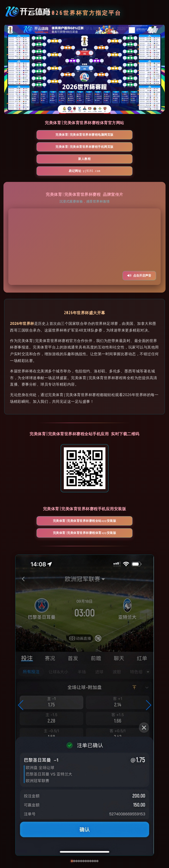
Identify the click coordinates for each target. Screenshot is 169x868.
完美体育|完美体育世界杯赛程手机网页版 (84, 137)
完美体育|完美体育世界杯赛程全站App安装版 (58, 503)
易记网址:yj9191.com (84, 151)
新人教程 (138, 137)
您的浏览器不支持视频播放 (85, 227)
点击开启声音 (139, 256)
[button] (21, 677)
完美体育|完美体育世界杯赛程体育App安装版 (111, 503)
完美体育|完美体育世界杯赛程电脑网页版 (31, 137)
